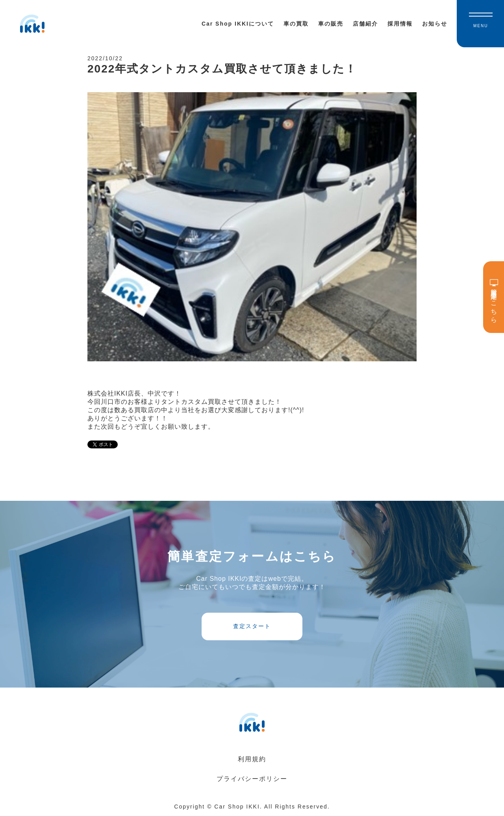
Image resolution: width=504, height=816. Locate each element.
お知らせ (435, 24)
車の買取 (296, 24)
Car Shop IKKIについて (238, 24)
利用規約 (252, 759)
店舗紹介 (365, 24)
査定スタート (252, 626)
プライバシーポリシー (252, 779)
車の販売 (331, 24)
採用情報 (400, 24)
